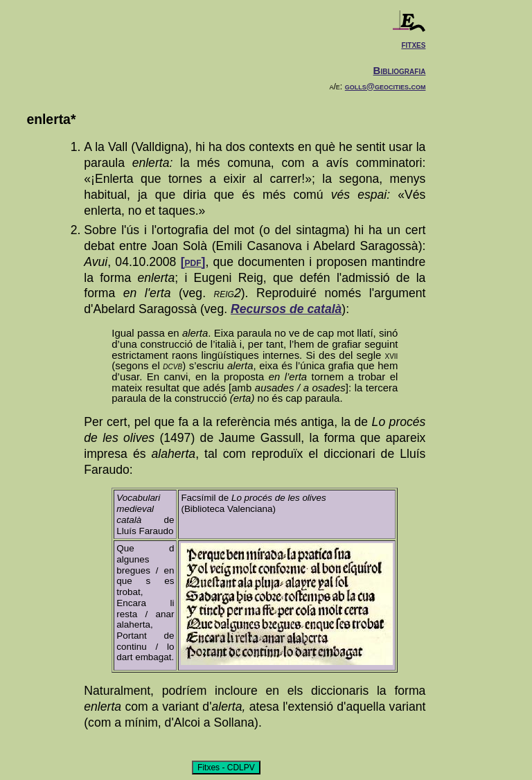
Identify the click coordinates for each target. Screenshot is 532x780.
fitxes (413, 44)
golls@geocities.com (385, 87)
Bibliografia (400, 70)
